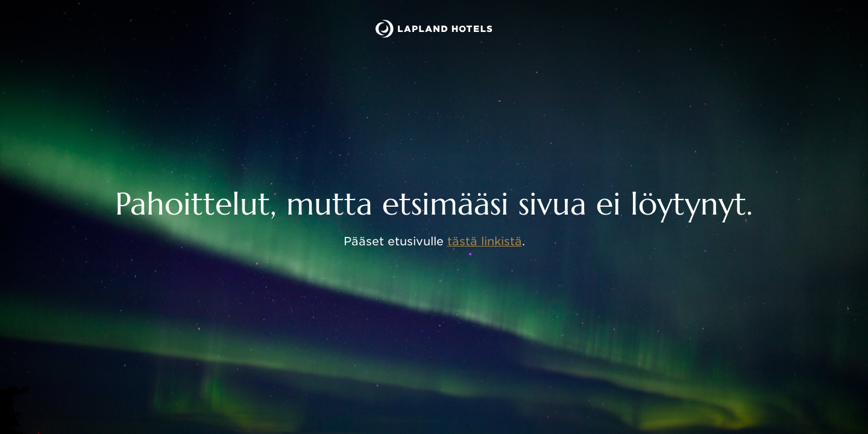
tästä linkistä (485, 241)
